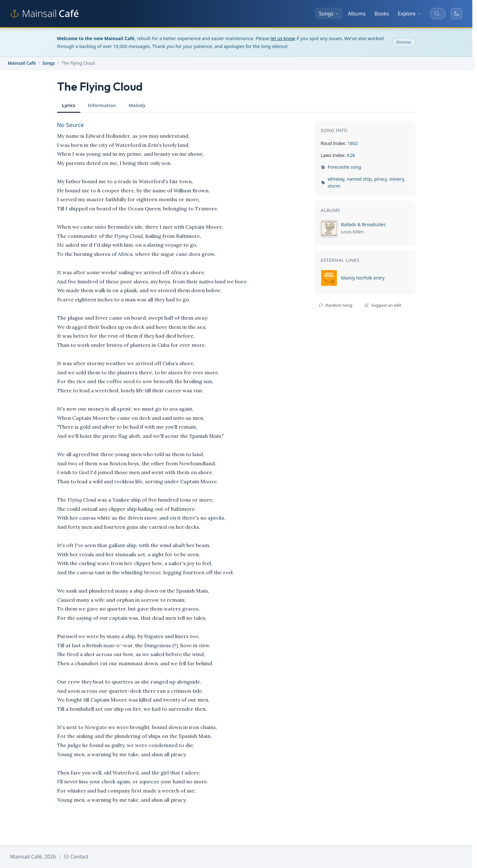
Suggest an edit (383, 305)
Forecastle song (344, 167)
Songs (329, 14)
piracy (380, 179)
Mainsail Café (22, 63)
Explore (409, 14)
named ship (359, 179)
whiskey (336, 179)
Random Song (336, 305)
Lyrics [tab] (69, 105)
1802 (353, 143)
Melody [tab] (137, 105)
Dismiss (404, 42)
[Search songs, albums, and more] (438, 14)
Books (382, 14)
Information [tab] (102, 105)
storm (334, 186)
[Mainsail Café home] (44, 14)
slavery (397, 179)
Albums (357, 14)
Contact (76, 857)
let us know (283, 38)
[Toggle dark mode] (456, 14)
